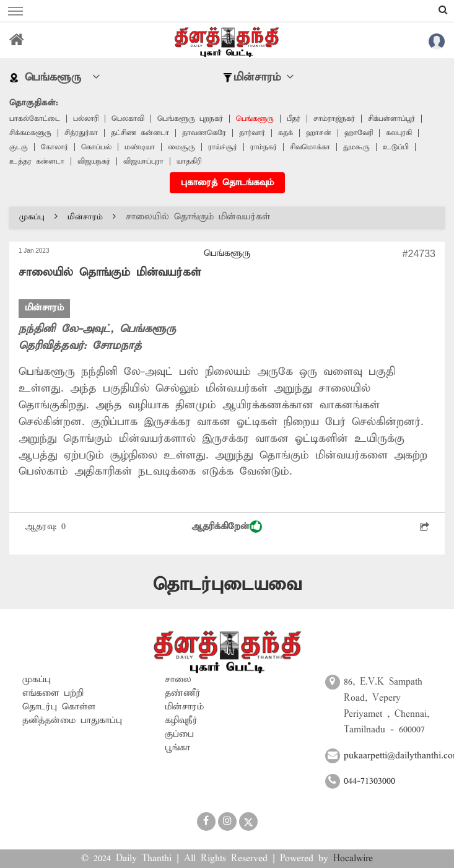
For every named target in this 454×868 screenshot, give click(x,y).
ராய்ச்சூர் (223, 147)
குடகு (19, 147)
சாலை (178, 680)
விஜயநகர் (94, 161)
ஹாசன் (319, 133)
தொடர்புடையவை (227, 585)
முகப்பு (38, 217)
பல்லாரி (86, 119)
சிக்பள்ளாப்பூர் (391, 119)
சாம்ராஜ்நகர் (334, 119)
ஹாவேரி (359, 133)
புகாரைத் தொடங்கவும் (227, 183)
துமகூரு (356, 147)
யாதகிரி (189, 161)
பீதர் (294, 119)
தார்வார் (252, 133)
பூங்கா (177, 748)
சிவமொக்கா (310, 147)
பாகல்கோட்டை (35, 119)
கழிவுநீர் (181, 721)
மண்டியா (140, 147)
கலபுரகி (399, 133)
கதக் (286, 133)
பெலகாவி (128, 119)
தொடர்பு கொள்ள (59, 707)
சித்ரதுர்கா (81, 133)
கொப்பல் (96, 147)
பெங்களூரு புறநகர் (190, 119)
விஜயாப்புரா (143, 161)
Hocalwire (353, 859)
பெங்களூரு (255, 119)
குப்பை (179, 734)
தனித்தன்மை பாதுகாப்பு (72, 721)
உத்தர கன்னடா (37, 161)
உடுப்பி (396, 147)
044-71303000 (369, 781)
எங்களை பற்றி (53, 693)
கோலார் (55, 147)
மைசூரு (181, 147)
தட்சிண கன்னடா (140, 133)
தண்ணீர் (183, 693)
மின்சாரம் (92, 217)
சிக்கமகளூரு (30, 133)
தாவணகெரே (204, 133)
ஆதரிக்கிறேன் (227, 527)
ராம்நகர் (264, 147)
